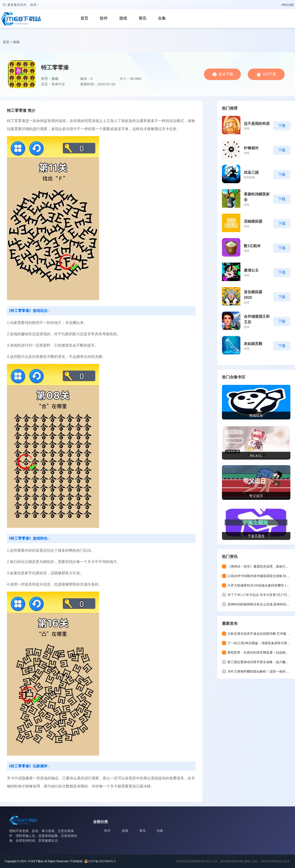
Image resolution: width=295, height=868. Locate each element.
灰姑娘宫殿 (253, 344)
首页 (84, 18)
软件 (104, 18)
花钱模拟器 (253, 221)
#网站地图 (288, 5)
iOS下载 (270, 74)
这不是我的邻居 (257, 124)
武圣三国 (251, 172)
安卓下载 (226, 74)
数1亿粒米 (252, 246)
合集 (162, 18)
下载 (282, 126)
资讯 (142, 18)
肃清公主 (251, 270)
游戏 (123, 18)
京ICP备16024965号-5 (102, 861)
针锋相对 (251, 148)
